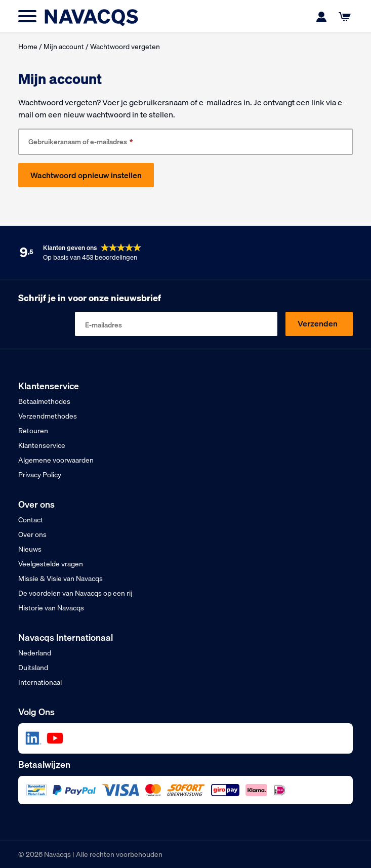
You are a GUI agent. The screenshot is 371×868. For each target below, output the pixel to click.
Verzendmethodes (48, 416)
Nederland (35, 653)
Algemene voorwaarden (56, 460)
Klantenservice (42, 445)
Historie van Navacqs (51, 608)
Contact (31, 520)
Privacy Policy (40, 475)
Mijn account (64, 47)
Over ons (32, 534)
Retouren (33, 431)
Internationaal (40, 682)
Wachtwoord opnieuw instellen (86, 175)
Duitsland (33, 668)
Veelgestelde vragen (51, 564)
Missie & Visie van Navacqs (60, 578)
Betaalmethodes (44, 401)
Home (28, 47)
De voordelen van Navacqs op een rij (75, 593)
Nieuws (30, 549)
